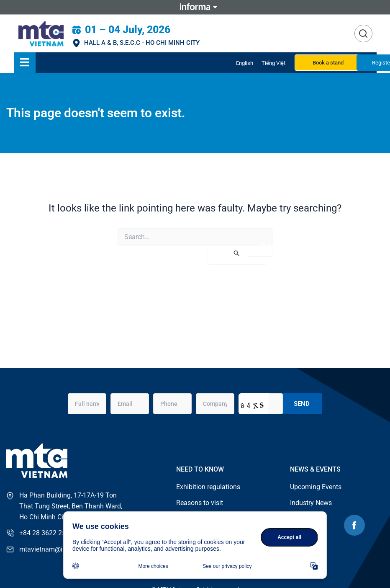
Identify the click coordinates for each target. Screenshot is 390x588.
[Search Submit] (237, 253)
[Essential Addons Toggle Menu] (25, 63)
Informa (195, 7)
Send (302, 402)
